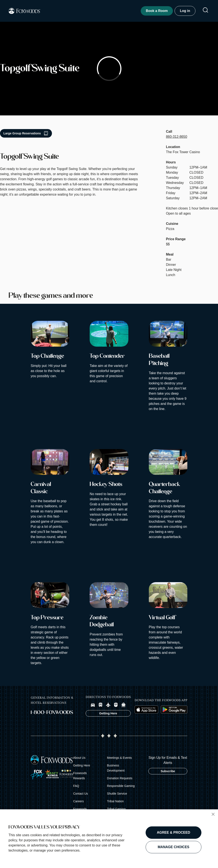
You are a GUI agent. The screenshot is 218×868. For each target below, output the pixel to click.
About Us (79, 758)
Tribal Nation (115, 801)
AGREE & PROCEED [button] (174, 832)
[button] (213, 814)
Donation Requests (120, 778)
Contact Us (81, 794)
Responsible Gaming (121, 786)
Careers (79, 801)
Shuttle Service (117, 794)
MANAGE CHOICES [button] (174, 847)
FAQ (76, 786)
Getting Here (82, 765)
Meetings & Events (120, 758)
